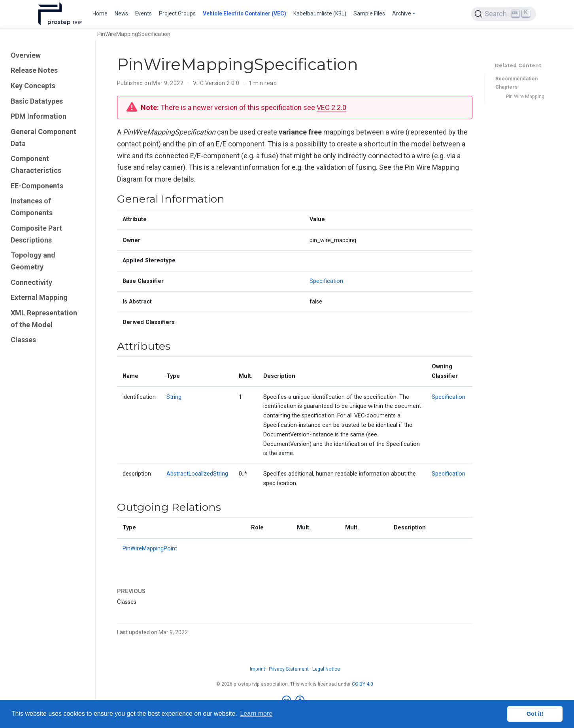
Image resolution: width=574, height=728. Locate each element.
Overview (26, 55)
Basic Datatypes (37, 101)
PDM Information (39, 116)
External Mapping (39, 297)
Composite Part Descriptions (36, 234)
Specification (326, 281)
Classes (23, 340)
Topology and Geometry (33, 261)
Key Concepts (33, 86)
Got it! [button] (535, 714)
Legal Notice (326, 669)
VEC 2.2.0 (331, 107)
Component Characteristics (36, 164)
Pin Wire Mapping (525, 96)
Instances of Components (32, 207)
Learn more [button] (256, 714)
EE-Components (37, 186)
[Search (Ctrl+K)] (504, 14)
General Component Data (43, 137)
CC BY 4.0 (363, 684)
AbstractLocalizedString (197, 474)
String (174, 397)
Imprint (258, 669)
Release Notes (34, 70)
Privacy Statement (289, 669)
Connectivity (31, 282)
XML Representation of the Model (44, 319)
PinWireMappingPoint (150, 549)
